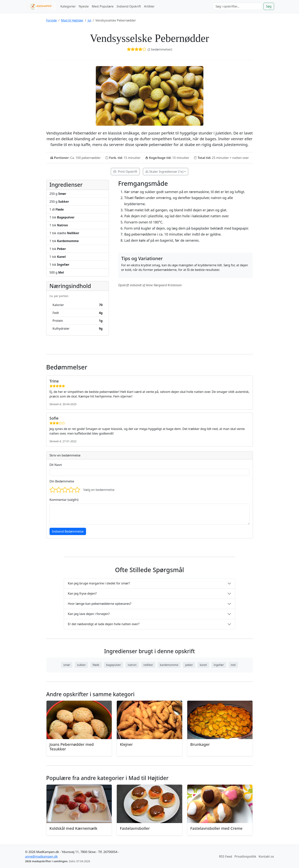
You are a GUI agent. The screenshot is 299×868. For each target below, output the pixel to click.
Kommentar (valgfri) (64, 500)
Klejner (126, 744)
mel (233, 665)
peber (189, 665)
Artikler (149, 6)
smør (67, 665)
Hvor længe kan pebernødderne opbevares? (99, 604)
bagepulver (114, 665)
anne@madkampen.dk (41, 856)
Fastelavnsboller (135, 828)
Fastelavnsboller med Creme (216, 828)
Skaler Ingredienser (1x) (164, 172)
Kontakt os (266, 856)
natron (132, 665)
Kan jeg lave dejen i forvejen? (89, 614)
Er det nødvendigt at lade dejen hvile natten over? (104, 624)
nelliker (148, 665)
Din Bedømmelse (62, 481)
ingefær (219, 665)
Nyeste (84, 6)
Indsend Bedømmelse (68, 531)
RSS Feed (226, 856)
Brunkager (200, 744)
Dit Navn (56, 465)
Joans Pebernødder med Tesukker (72, 747)
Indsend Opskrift (129, 6)
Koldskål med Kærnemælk (73, 828)
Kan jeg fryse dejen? (82, 593)
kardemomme (169, 665)
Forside (52, 20)
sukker (81, 665)
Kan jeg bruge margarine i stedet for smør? (99, 583)
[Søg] (237, 6)
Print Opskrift (125, 172)
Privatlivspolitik (245, 856)
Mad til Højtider (72, 20)
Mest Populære (103, 6)
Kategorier (68, 6)
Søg (269, 6)
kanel (203, 665)
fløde (96, 665)
